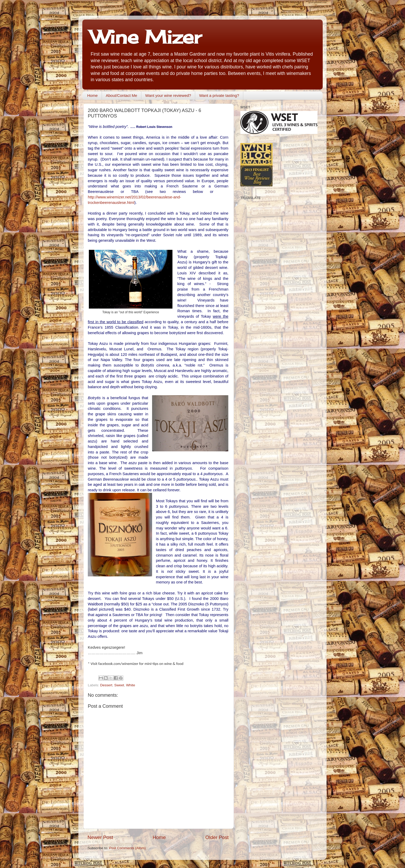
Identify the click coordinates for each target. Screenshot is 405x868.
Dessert (106, 685)
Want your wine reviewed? (168, 95)
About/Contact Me (121, 95)
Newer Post (100, 837)
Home (92, 95)
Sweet (119, 685)
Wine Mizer (146, 37)
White (131, 685)
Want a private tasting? (219, 95)
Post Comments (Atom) (128, 848)
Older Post (217, 837)
